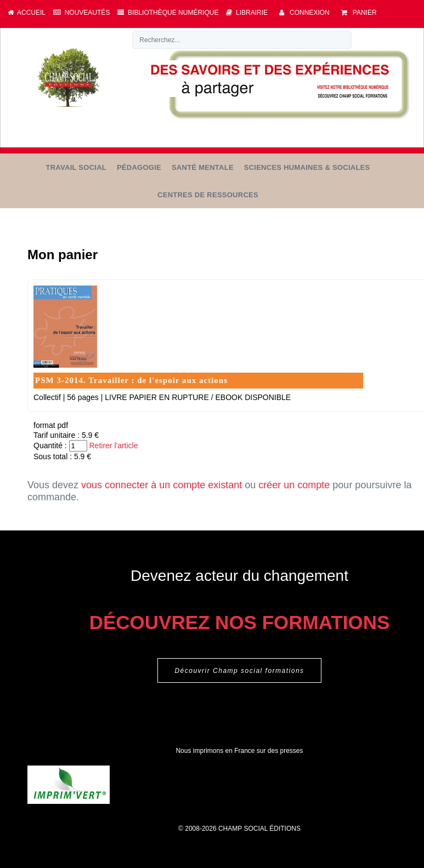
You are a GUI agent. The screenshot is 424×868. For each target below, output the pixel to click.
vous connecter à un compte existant (162, 485)
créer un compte (294, 485)
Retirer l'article (113, 446)
